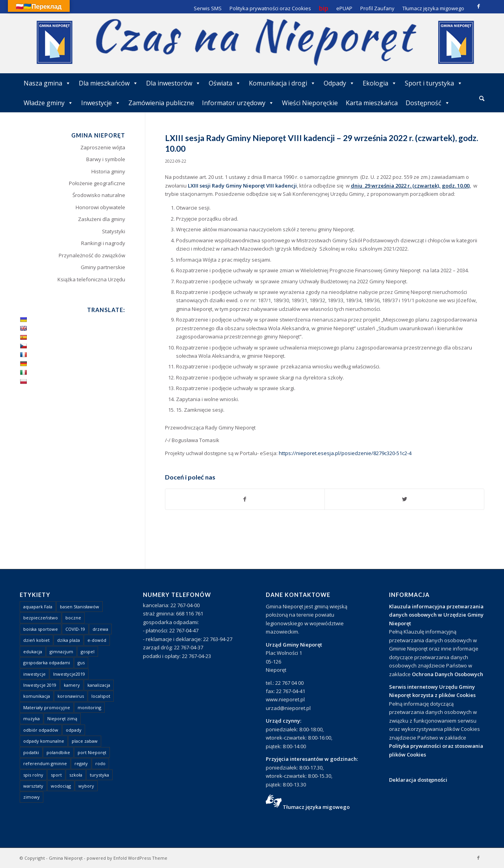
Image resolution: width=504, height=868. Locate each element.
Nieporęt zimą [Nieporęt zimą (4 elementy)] (62, 718)
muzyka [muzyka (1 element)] (31, 718)
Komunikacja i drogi (282, 83)
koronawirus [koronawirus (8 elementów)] (71, 696)
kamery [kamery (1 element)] (72, 685)
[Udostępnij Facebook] (245, 499)
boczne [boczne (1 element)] (73, 618)
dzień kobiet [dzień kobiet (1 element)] (36, 640)
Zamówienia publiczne (161, 103)
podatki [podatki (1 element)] (31, 752)
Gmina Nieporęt (66, 858)
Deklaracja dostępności (418, 780)
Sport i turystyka (434, 83)
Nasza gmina (47, 83)
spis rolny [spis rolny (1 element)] (33, 775)
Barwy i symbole (106, 159)
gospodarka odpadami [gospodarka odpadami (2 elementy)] (47, 663)
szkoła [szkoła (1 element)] (76, 775)
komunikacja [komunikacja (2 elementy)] (37, 696)
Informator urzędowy (238, 103)
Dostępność (428, 103)
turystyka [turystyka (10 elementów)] (99, 775)
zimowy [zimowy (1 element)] (31, 797)
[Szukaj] (482, 98)
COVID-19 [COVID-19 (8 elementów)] (75, 629)
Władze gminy (48, 103)
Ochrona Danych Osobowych (447, 674)
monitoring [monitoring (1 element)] (89, 707)
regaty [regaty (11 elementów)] (81, 763)
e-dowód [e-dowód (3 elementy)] (97, 640)
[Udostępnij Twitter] (404, 499)
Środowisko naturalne (99, 195)
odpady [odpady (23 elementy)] (74, 730)
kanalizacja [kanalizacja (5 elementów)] (99, 685)
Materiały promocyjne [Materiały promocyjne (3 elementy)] (47, 707)
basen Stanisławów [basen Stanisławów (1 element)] (80, 607)
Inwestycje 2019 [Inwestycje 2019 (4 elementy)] (40, 685)
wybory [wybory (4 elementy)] (86, 786)
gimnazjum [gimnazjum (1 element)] (61, 651)
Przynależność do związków (92, 255)
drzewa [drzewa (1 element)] (100, 629)
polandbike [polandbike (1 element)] (58, 752)
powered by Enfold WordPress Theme (127, 858)
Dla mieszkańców (108, 83)
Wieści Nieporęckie (310, 103)
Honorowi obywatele (100, 207)
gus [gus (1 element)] (81, 663)
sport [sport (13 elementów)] (56, 775)
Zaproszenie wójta (103, 147)
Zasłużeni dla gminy (102, 219)
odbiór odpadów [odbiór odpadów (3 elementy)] (41, 730)
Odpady (339, 83)
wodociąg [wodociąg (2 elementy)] (61, 786)
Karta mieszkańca (372, 103)
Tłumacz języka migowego (316, 807)
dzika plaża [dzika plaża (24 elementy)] (69, 640)
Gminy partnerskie (103, 267)
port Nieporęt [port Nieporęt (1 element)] (92, 752)
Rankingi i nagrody (103, 243)
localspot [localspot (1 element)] (101, 696)
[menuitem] (482, 99)
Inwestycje (101, 103)
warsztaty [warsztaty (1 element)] (33, 786)
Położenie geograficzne (97, 183)
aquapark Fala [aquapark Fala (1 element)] (38, 607)
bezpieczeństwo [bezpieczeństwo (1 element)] (41, 618)
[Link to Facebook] (478, 6)
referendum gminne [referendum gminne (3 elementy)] (45, 763)
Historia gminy (108, 171)
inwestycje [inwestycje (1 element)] (34, 674)
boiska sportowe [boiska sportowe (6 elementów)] (41, 629)
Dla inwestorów (173, 83)
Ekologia (380, 83)
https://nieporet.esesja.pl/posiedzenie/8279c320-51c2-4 (345, 453)
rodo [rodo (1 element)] (100, 763)
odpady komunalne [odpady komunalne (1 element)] (44, 741)
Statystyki (114, 231)
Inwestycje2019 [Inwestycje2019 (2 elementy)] (69, 674)
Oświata (225, 83)
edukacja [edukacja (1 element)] (33, 651)
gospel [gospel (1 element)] (88, 651)
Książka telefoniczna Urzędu (91, 279)
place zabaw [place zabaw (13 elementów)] (85, 741)
